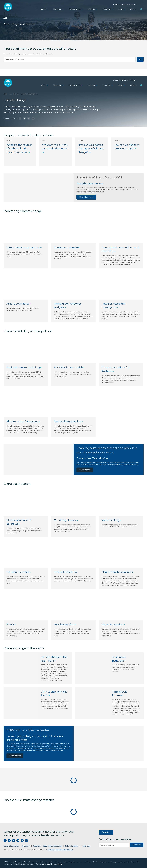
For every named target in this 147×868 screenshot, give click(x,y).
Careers (92, 9)
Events (133, 9)
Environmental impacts (29, 94)
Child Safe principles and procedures (60, 850)
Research (59, 9)
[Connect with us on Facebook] (5, 841)
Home (5, 18)
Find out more (85, 470)
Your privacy (86, 846)
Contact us (106, 832)
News (122, 9)
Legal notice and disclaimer (53, 846)
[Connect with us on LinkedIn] (14, 841)
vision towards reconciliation (52, 864)
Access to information (11, 846)
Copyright (37, 846)
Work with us (76, 9)
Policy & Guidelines (72, 846)
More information (86, 197)
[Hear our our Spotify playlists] (18, 841)
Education (108, 9)
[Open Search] (141, 9)
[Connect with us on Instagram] (9, 841)
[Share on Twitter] (24, 118)
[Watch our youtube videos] (26, 841)
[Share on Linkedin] (29, 118)
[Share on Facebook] (20, 118)
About (44, 9)
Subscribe (137, 845)
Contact (7, 118)
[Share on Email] (33, 118)
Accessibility (26, 846)
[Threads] (22, 841)
